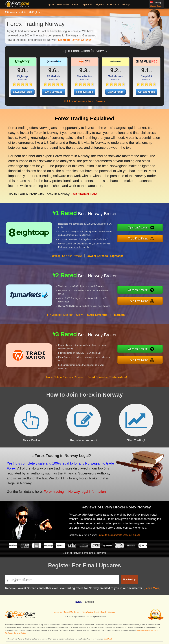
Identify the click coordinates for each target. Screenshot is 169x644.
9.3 (83, 70)
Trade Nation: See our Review (64, 380)
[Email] (62, 580)
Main (23, 12)
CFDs (75, 4)
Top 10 (50, 4)
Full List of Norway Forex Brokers (84, 101)
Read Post (108, 639)
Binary (126, 4)
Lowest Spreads (23, 92)
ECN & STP (113, 4)
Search (103, 612)
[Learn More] (152, 588)
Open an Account (141, 228)
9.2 (114, 70)
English (36, 12)
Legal (97, 612)
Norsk (78, 602)
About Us (58, 612)
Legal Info (87, 4)
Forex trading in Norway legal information (71, 490)
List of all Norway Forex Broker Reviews (85, 553)
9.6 (52, 70)
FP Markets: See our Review (65, 318)
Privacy (77, 612)
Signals (100, 4)
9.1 (145, 70)
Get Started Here (81, 191)
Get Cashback (146, 92)
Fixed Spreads (84, 92)
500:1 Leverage (54, 92)
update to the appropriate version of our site (122, 534)
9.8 (21, 70)
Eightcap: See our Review (66, 259)
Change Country (156, 6)
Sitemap (111, 612)
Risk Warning (87, 612)
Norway (11, 12)
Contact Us (68, 612)
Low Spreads (116, 92)
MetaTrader (63, 4)
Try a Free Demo (141, 238)
